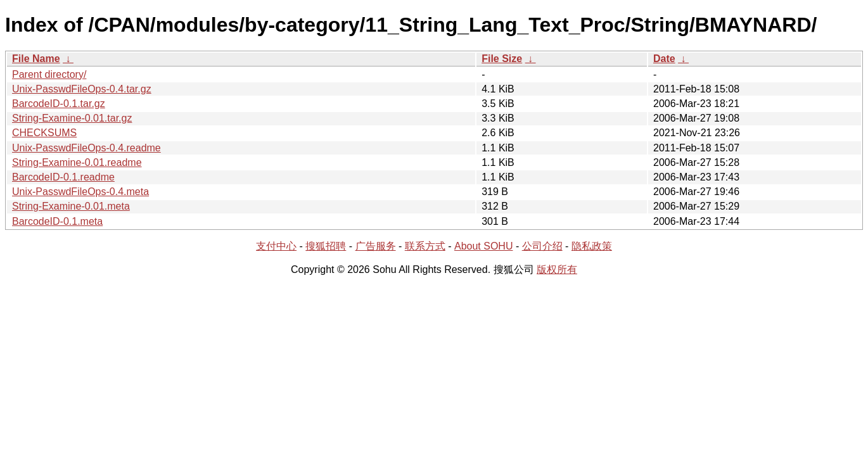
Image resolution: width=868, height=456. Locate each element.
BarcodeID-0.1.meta (57, 221)
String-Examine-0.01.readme (77, 162)
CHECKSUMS (44, 133)
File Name (36, 59)
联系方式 (425, 246)
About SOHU (483, 246)
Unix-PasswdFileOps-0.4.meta (80, 192)
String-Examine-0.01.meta (71, 206)
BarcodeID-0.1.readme (63, 177)
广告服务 (376, 246)
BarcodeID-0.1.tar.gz (59, 104)
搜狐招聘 (326, 246)
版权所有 (557, 269)
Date (664, 59)
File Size (502, 59)
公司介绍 (542, 246)
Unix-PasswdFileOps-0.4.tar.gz (82, 89)
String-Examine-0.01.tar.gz (72, 118)
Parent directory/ (49, 74)
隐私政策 (592, 246)
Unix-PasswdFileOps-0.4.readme (86, 148)
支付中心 (276, 246)
